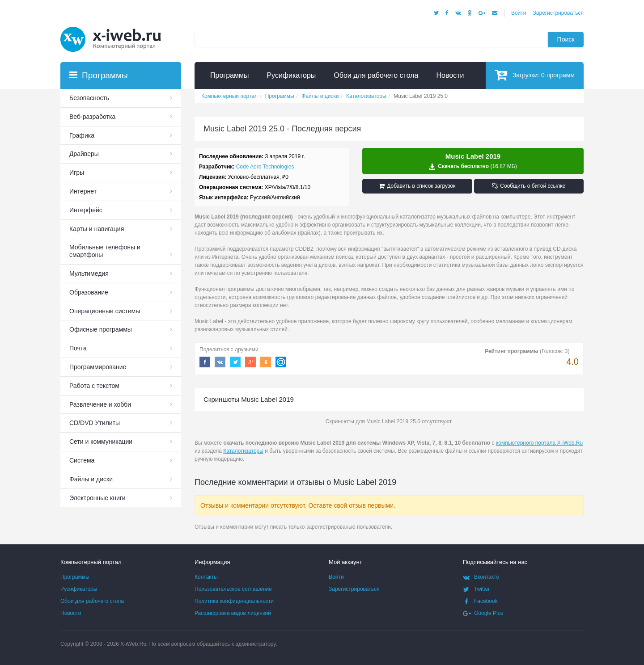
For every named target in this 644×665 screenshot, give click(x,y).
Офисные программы (101, 329)
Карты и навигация (97, 229)
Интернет (83, 191)
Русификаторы (79, 589)
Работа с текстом (94, 386)
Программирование (98, 367)
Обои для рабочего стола (92, 601)
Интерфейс (86, 210)
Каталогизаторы (243, 451)
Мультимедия (89, 274)
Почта (78, 348)
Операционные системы (105, 311)
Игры (77, 173)
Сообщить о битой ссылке (529, 186)
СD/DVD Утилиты (95, 423)
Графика (82, 135)
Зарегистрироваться (558, 13)
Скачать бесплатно (473, 161)
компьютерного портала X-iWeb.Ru (539, 443)
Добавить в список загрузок (417, 186)
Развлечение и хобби (100, 404)
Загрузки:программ (535, 75)
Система (82, 460)
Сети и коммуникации (101, 442)
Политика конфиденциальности (234, 601)
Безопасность (89, 98)
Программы (75, 577)
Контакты (206, 577)
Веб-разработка (92, 117)
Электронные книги (97, 498)
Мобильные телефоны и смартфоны (105, 251)
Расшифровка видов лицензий (233, 613)
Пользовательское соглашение (233, 589)
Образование (89, 292)
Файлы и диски (91, 479)
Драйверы (84, 154)
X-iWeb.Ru (133, 644)
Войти (519, 13)
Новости (71, 613)
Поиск (566, 39)
